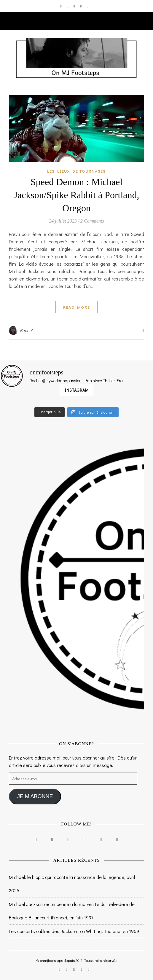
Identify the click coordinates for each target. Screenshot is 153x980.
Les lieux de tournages (76, 171)
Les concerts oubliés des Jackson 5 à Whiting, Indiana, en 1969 (74, 931)
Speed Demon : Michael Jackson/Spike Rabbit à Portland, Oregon (76, 195)
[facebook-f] (68, 6)
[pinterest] (81, 6)
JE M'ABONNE (35, 796)
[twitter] (75, 6)
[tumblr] (87, 6)
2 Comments (92, 221)
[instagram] (62, 6)
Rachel (26, 330)
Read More (76, 307)
